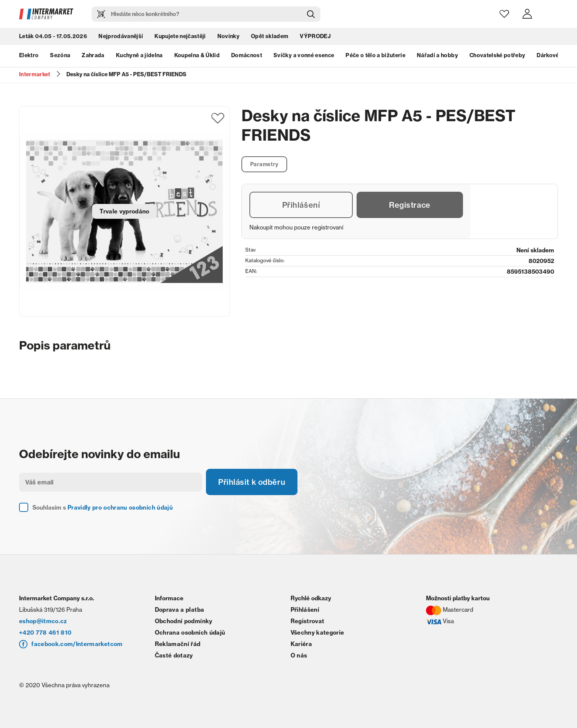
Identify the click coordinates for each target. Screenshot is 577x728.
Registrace (410, 205)
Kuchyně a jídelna (139, 55)
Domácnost (247, 55)
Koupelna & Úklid (197, 55)
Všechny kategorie (317, 633)
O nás (299, 655)
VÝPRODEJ (315, 36)
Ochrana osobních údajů (190, 633)
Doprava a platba (179, 610)
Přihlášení (301, 205)
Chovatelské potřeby (497, 55)
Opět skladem (270, 36)
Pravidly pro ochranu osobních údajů (120, 508)
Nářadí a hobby (437, 55)
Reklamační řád (178, 644)
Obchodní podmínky (184, 621)
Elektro (29, 55)
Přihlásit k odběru (252, 482)
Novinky (228, 36)
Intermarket (35, 74)
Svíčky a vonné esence (304, 55)
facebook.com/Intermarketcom (77, 644)
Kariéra (301, 644)
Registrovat (308, 621)
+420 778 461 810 (45, 633)
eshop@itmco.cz (43, 621)
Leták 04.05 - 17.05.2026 (53, 36)
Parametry (264, 164)
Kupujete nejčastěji (180, 36)
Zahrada (93, 55)
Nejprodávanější (121, 36)
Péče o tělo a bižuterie (375, 55)
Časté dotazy (174, 655)
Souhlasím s (103, 508)
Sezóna (60, 55)
